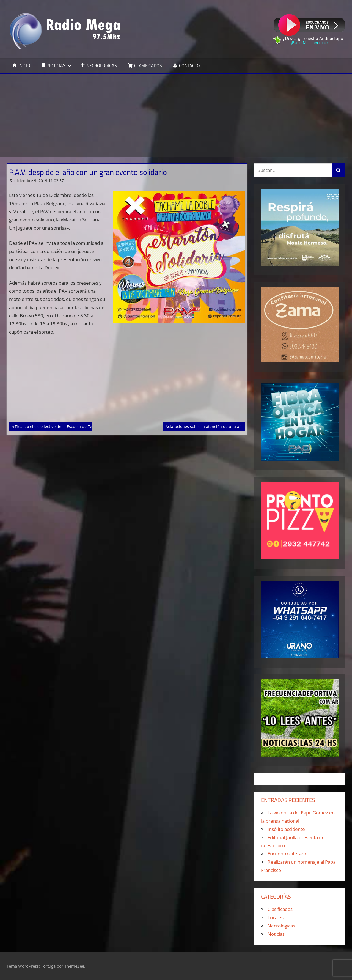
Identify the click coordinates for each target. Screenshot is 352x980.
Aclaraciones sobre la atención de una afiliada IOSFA (214, 426)
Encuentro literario (288, 854)
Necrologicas (281, 926)
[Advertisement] (176, 116)
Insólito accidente (286, 829)
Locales (276, 917)
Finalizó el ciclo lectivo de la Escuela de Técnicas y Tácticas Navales (76, 426)
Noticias (276, 934)
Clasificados (280, 909)
